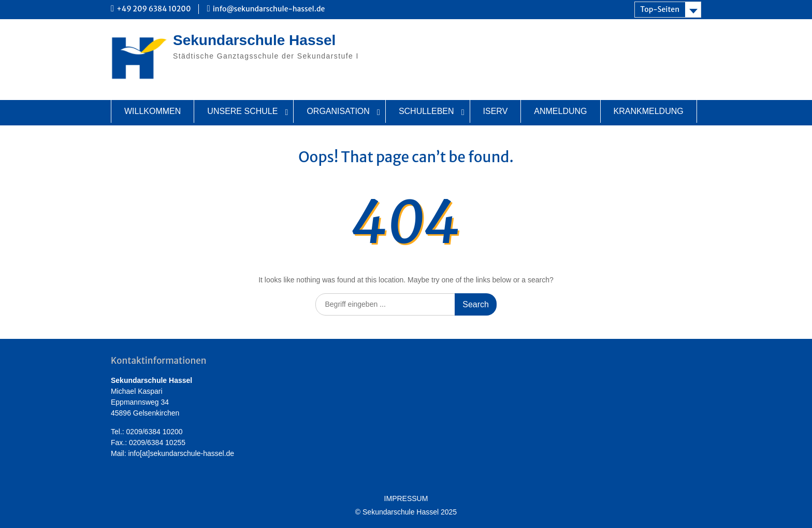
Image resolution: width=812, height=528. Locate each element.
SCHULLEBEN (426, 111)
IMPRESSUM (406, 499)
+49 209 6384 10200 (154, 9)
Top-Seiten (660, 9)
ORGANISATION (338, 111)
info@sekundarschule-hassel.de (269, 9)
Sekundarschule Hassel (254, 40)
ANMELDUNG (560, 111)
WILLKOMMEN (153, 111)
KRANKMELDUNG (649, 111)
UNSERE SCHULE (242, 111)
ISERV (496, 111)
